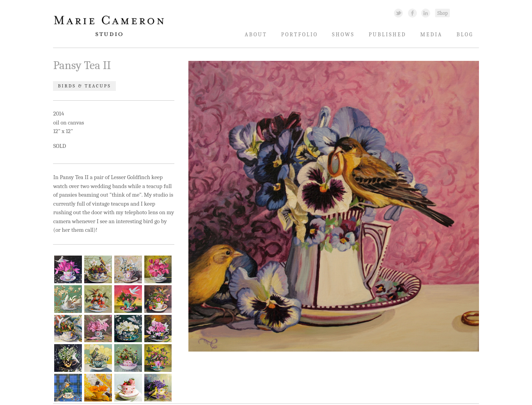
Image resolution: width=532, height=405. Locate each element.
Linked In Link (425, 13)
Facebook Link (412, 13)
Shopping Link (442, 13)
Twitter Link (398, 13)
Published (387, 35)
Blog (465, 35)
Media (432, 35)
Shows (343, 35)
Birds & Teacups (84, 86)
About (256, 35)
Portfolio (300, 35)
